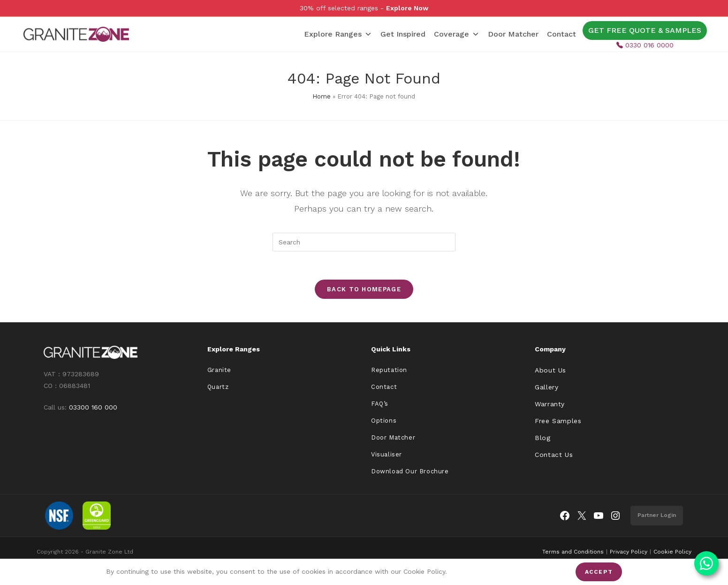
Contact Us (554, 455)
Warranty (550, 404)
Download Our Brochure (410, 471)
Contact (561, 34)
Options (384, 421)
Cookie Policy (672, 552)
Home (322, 96)
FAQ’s (380, 404)
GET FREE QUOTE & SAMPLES (645, 30)
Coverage (457, 34)
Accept (599, 572)
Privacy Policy (629, 552)
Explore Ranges (338, 34)
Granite (219, 370)
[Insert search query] (364, 242)
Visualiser (387, 454)
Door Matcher (513, 34)
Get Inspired (403, 34)
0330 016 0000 (645, 45)
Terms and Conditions (573, 552)
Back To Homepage (364, 289)
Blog (542, 438)
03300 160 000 (93, 407)
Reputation (389, 370)
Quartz (218, 387)
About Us (550, 370)
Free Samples (558, 421)
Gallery (546, 387)
